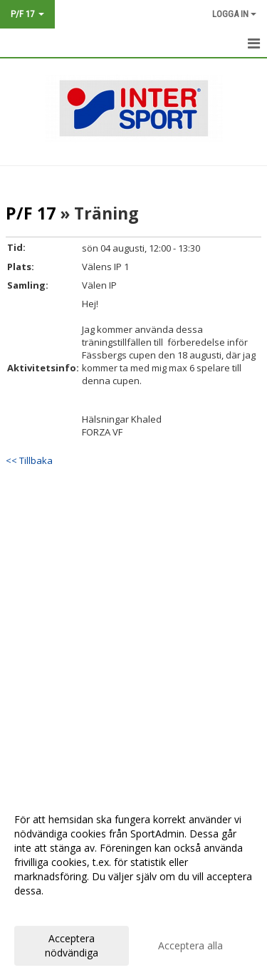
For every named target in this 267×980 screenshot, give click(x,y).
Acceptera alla (190, 945)
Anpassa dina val (53, 909)
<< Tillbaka (29, 460)
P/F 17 (31, 213)
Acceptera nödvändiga (72, 945)
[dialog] (133, 886)
